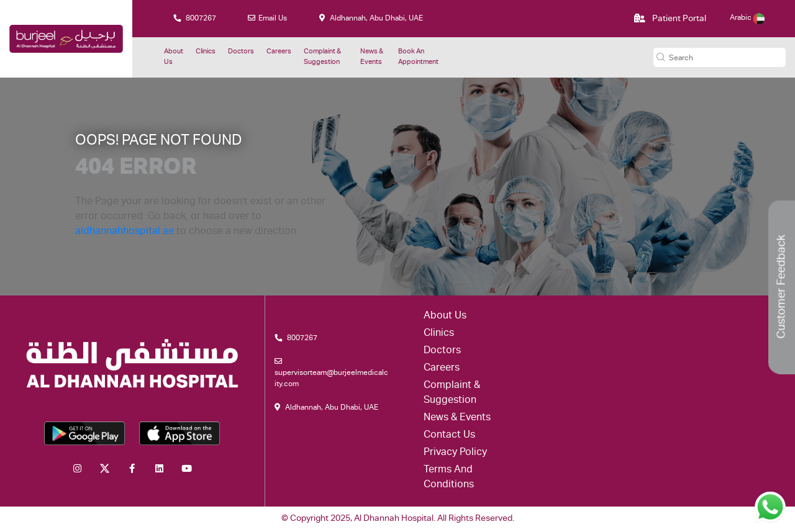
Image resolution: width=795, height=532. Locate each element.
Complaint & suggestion (322, 57)
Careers (279, 52)
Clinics (206, 52)
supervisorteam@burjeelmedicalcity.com (331, 373)
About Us (174, 57)
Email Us (267, 18)
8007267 (195, 18)
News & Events (372, 57)
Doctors (241, 52)
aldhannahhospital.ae (125, 232)
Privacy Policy (455, 453)
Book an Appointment (418, 57)
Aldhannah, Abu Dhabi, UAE (371, 18)
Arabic (747, 18)
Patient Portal (670, 19)
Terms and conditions (449, 478)
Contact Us (449, 436)
